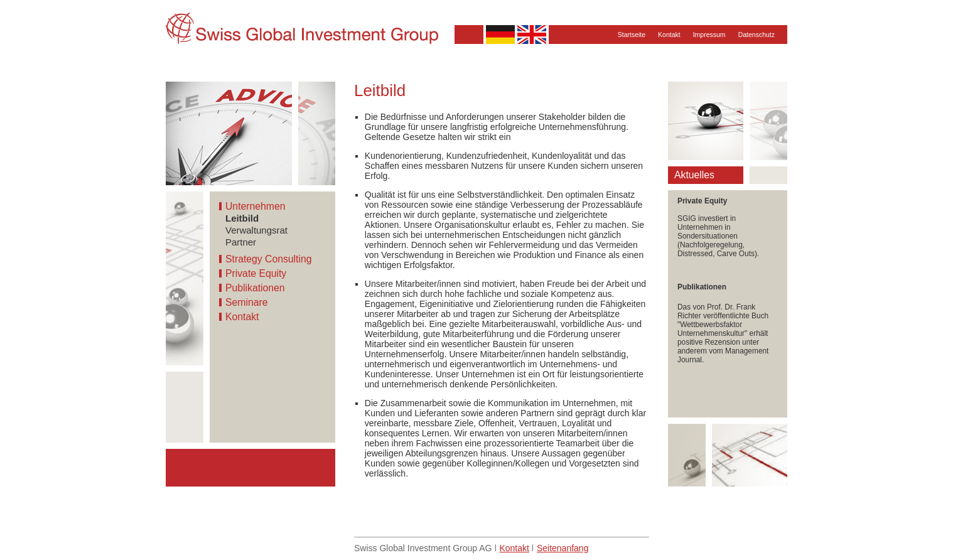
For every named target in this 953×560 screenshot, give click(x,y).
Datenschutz (756, 35)
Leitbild (242, 218)
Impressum (709, 35)
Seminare (246, 302)
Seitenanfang (563, 548)
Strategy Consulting (268, 259)
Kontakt (669, 35)
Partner (241, 242)
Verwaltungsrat (256, 230)
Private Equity (256, 273)
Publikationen (255, 288)
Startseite (632, 35)
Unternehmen (255, 206)
